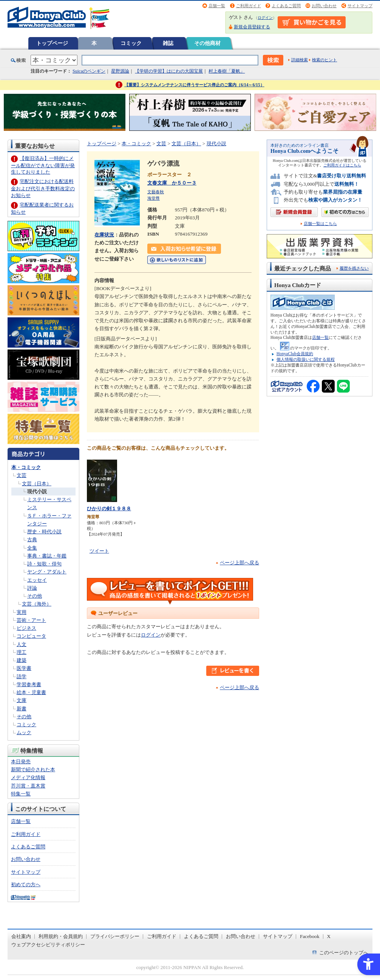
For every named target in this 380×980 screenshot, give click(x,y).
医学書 (24, 668)
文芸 (22, 475)
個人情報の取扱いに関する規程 (306, 359)
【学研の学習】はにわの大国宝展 (169, 71)
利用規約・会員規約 (61, 936)
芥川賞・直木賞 (28, 786)
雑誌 (168, 43)
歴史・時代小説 (44, 532)
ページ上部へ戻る (239, 563)
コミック (131, 43)
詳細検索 (300, 60)
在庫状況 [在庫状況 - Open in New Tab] (104, 235)
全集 (32, 548)
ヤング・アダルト (47, 572)
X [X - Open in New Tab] (329, 936)
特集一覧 (21, 794)
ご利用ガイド (249, 6)
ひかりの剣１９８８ (109, 509)
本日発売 (21, 762)
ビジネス (26, 628)
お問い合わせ (324, 6)
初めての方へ (26, 884)
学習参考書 (29, 684)
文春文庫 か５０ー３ (172, 183)
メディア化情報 (28, 777)
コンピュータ (31, 636)
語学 (22, 676)
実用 (22, 612)
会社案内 (21, 936)
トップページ (52, 43)
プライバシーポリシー (115, 936)
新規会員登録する (252, 27)
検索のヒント (324, 60)
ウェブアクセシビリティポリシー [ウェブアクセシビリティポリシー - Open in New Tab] (48, 945)
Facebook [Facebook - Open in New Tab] (310, 936)
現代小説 (37, 492)
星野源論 (120, 71)
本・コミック (26, 467)
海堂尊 (154, 198)
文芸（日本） (37, 484)
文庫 (22, 700)
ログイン (265, 18)
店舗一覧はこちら (320, 224)
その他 (35, 596)
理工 (22, 652)
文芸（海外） (37, 604)
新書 (22, 709)
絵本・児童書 (31, 692)
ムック (24, 732)
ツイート (99, 551)
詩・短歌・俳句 (44, 564)
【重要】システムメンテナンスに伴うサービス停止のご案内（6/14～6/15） (194, 85)
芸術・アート (31, 620)
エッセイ (37, 580)
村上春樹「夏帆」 (227, 71)
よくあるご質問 (286, 6)
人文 (22, 644)
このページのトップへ (344, 953)
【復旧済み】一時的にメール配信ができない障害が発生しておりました (43, 165)
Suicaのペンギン (89, 71)
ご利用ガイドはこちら (342, 165)
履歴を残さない (354, 268)
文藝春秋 (156, 192)
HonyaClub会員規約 (295, 354)
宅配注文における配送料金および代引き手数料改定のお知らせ (43, 188)
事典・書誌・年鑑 (47, 556)
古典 (32, 540)
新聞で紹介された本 (33, 770)
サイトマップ (360, 6)
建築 (22, 660)
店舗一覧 (217, 6)
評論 (32, 588)
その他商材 (207, 43)
